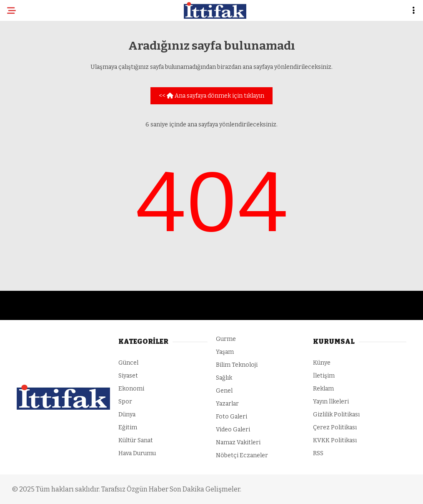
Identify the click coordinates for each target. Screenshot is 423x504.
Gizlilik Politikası (336, 415)
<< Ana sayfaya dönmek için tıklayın (211, 96)
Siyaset (128, 376)
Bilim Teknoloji (237, 365)
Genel (224, 391)
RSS (318, 453)
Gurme (226, 339)
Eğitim (128, 427)
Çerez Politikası (335, 427)
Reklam (323, 389)
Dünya (127, 415)
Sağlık (224, 378)
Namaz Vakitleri (238, 442)
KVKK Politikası (335, 440)
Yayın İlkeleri (331, 402)
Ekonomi (131, 389)
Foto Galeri (232, 417)
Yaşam (225, 352)
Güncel (128, 363)
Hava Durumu (137, 453)
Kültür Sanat (136, 440)
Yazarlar (227, 404)
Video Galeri (233, 430)
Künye (322, 363)
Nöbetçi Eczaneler (242, 455)
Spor (125, 402)
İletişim (324, 376)
